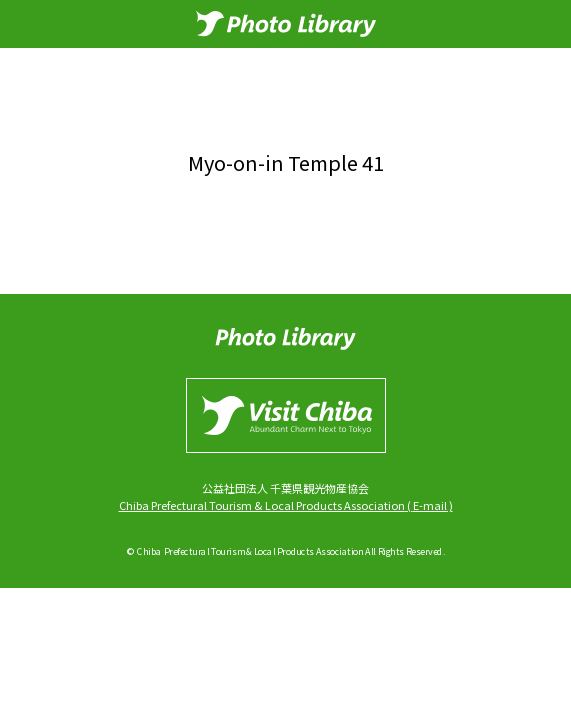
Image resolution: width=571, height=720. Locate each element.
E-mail (430, 505)
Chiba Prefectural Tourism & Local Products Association (262, 505)
